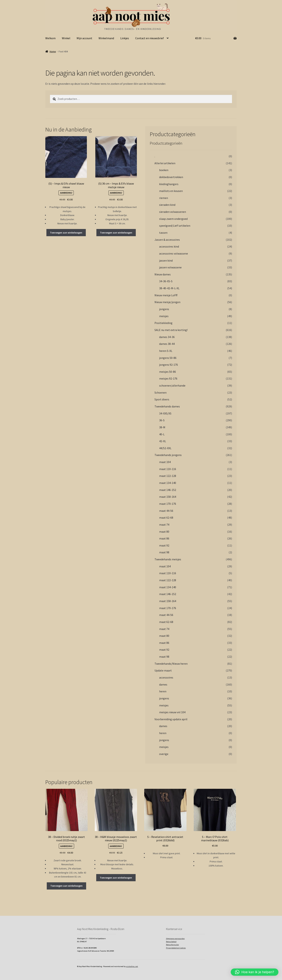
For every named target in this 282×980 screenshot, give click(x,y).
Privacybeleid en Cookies (176, 948)
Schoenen (161, 393)
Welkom (50, 38)
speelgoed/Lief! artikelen (175, 226)
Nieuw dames (163, 274)
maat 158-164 (168, 497)
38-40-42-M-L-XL (169, 288)
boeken (164, 170)
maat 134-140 (168, 483)
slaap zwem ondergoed (173, 219)
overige (164, 754)
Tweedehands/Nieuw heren (171, 664)
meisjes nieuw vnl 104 (172, 712)
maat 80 (164, 532)
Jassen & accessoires (167, 240)
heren (163, 691)
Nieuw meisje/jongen (167, 302)
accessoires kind (169, 246)
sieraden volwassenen (173, 212)
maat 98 (164, 552)
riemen (164, 198)
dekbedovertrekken (171, 177)
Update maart (163, 670)
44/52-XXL (165, 448)
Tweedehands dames (167, 406)
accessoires (166, 677)
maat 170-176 (168, 504)
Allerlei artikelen (165, 163)
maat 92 (164, 545)
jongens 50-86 (168, 358)
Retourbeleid (171, 942)
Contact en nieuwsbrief (150, 38)
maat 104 (165, 462)
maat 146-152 (168, 490)
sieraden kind (167, 205)
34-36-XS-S (166, 281)
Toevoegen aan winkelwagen (66, 233)
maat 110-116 (168, 469)
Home (53, 51)
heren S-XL (166, 351)
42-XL (163, 441)
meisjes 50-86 (168, 372)
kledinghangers (169, 184)
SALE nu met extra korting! (171, 330)
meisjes (164, 316)
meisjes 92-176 (168, 378)
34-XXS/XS (165, 413)
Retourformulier (172, 945)
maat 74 (164, 525)
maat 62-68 (166, 518)
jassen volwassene (170, 267)
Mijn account (84, 38)
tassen (163, 233)
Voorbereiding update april (171, 719)
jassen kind (166, 260)
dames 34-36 (167, 337)
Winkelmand (106, 38)
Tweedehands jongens (168, 455)
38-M (162, 427)
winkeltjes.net (132, 966)
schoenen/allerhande (172, 385)
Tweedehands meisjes (168, 559)
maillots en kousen (171, 191)
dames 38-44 (167, 344)
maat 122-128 (168, 476)
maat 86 (164, 538)
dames (163, 684)
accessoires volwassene (174, 253)
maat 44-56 (166, 511)
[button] (255, 972)
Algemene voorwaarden (175, 939)
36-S (162, 420)
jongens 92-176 (169, 365)
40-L (162, 434)
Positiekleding (163, 323)
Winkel (66, 38)
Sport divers (162, 399)
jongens (164, 309)
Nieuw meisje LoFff (166, 295)
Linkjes (125, 38)
